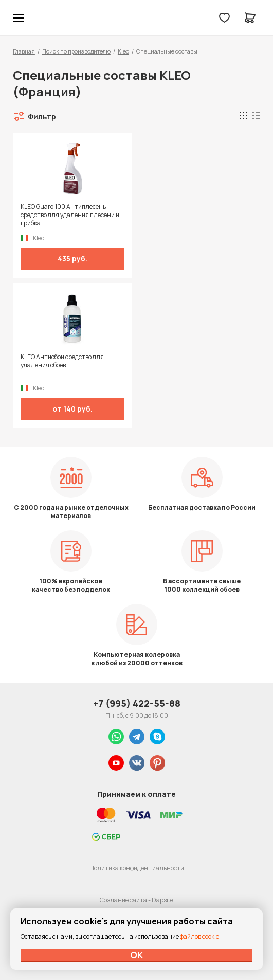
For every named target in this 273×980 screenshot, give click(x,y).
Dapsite (162, 900)
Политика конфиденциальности (137, 868)
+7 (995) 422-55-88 (137, 703)
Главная (24, 51)
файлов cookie (199, 937)
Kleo (123, 51)
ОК (137, 955)
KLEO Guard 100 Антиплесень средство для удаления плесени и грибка (70, 215)
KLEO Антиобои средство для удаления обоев (62, 361)
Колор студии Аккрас (45, 18)
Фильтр (42, 117)
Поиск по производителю (76, 51)
